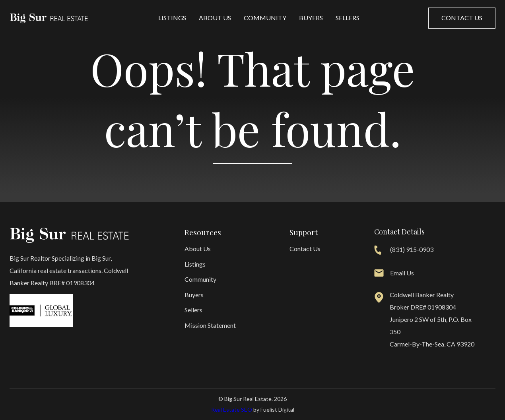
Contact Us (305, 249)
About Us (215, 18)
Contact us (462, 18)
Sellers (348, 18)
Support (304, 232)
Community (265, 18)
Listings (172, 18)
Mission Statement (210, 325)
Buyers (311, 18)
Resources (203, 232)
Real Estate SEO (232, 409)
